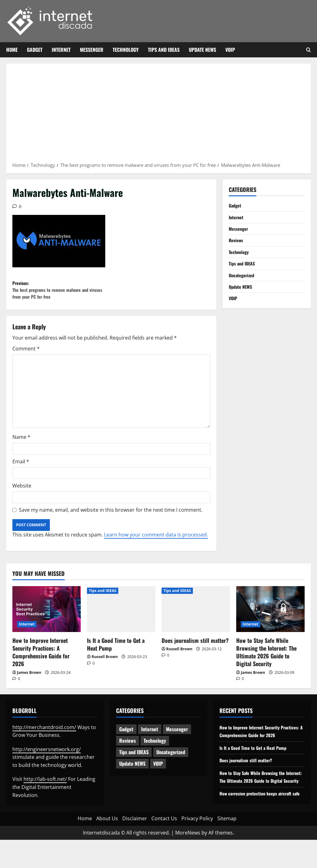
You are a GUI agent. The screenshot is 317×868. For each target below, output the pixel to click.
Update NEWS (202, 50)
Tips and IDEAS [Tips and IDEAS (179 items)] (134, 758)
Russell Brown (105, 663)
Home (12, 50)
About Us (107, 847)
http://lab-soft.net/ (45, 785)
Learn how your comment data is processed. (156, 541)
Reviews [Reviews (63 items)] (128, 746)
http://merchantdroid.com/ (44, 733)
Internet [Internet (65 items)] (150, 735)
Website (22, 492)
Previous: (62, 293)
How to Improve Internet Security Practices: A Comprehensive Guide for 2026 (41, 658)
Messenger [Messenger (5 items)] (177, 735)
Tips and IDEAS (164, 50)
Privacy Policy (197, 847)
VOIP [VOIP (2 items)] (158, 769)
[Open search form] (308, 50)
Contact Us (164, 847)
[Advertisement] (158, 115)
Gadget (35, 50)
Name (21, 443)
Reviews (237, 244)
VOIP (230, 50)
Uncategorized (243, 282)
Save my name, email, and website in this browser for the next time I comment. (111, 516)
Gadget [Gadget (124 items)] (126, 735)
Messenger (92, 50)
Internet (61, 50)
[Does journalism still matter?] (196, 615)
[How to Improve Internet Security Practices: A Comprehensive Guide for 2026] (47, 615)
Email (21, 467)
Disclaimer (135, 847)
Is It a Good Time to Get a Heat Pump (116, 650)
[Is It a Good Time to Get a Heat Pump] (121, 615)
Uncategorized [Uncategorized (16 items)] (171, 758)
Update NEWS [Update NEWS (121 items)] (132, 769)
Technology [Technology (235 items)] (155, 746)
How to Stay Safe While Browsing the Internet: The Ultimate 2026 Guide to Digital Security (266, 658)
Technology (126, 50)
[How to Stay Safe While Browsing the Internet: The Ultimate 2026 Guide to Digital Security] (270, 615)
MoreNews (188, 861)
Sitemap (227, 847)
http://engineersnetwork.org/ (47, 755)
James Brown (29, 678)
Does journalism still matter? (195, 646)
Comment (26, 355)
